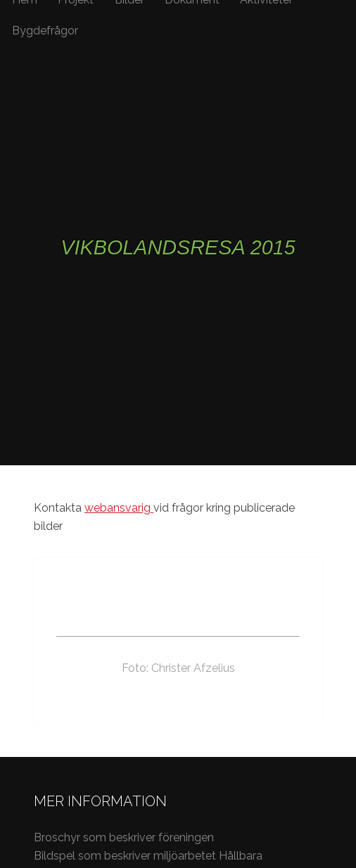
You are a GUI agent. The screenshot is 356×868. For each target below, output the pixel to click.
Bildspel (55, 856)
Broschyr (58, 837)
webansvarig (119, 508)
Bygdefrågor (45, 31)
